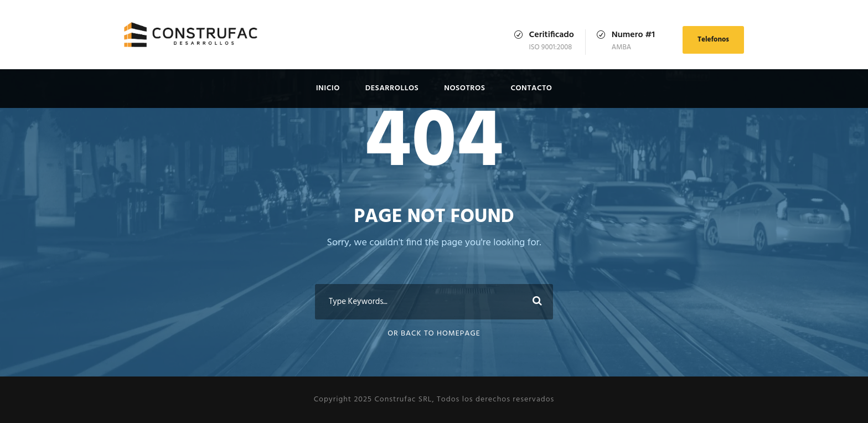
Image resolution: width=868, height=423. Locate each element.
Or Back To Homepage (434, 334)
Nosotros (464, 88)
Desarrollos (392, 88)
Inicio (328, 88)
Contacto (531, 88)
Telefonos (713, 40)
